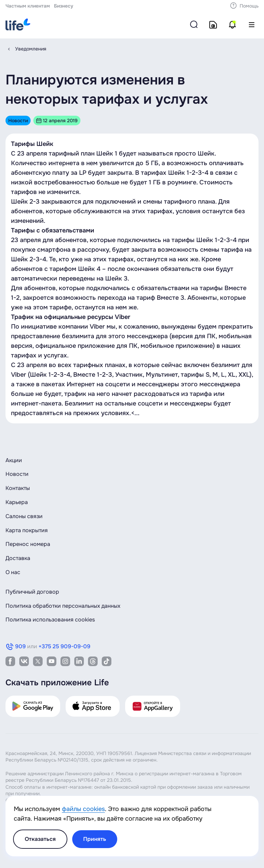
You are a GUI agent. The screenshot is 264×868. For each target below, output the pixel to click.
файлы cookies (83, 809)
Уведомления (31, 49)
